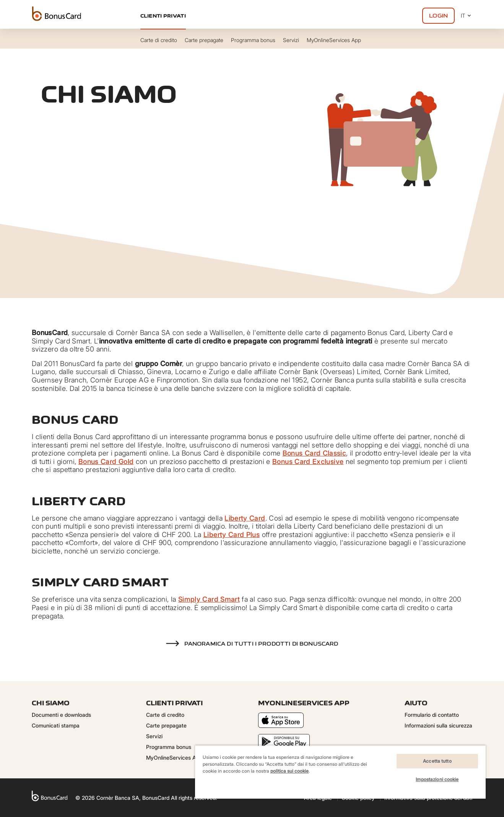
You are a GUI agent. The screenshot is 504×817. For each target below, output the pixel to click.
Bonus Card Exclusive (308, 461)
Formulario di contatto (432, 715)
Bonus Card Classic (314, 453)
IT (467, 15)
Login (438, 15)
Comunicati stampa (56, 725)
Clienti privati (163, 16)
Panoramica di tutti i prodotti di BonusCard (261, 644)
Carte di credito (165, 715)
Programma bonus (169, 747)
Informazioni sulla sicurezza (438, 725)
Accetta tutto (437, 761)
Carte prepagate (166, 725)
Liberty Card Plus (232, 535)
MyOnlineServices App (174, 758)
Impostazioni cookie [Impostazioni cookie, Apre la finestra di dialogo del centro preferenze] (437, 779)
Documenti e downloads (61, 715)
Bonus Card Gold (106, 461)
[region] (340, 772)
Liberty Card (245, 518)
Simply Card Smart (209, 599)
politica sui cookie (289, 771)
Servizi (154, 736)
